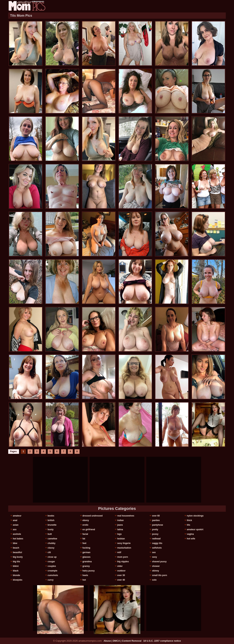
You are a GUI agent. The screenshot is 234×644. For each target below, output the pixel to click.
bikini (16, 566)
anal (15, 520)
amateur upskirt (195, 529)
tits (188, 525)
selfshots (157, 548)
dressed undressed (93, 516)
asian (16, 525)
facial (85, 534)
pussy (155, 534)
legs (119, 534)
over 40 (121, 580)
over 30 (121, 575)
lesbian (121, 539)
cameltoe (52, 539)
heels (85, 575)
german (86, 552)
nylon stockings (195, 516)
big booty (18, 557)
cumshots (53, 575)
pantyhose (158, 525)
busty (51, 529)
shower (156, 566)
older (120, 566)
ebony (86, 520)
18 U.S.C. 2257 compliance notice (162, 641)
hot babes (18, 539)
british (51, 520)
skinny (156, 571)
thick (189, 520)
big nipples (123, 562)
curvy (51, 580)
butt (50, 534)
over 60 (156, 516)
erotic (85, 525)
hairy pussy (89, 571)
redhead (156, 539)
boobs (51, 516)
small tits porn (160, 575)
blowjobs (18, 580)
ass (15, 529)
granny (86, 566)
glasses (86, 557)
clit (49, 552)
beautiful (17, 552)
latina (120, 529)
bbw (15, 543)
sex (154, 552)
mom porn (123, 557)
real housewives (126, 516)
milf (119, 552)
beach (16, 548)
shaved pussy (159, 562)
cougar (51, 562)
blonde (16, 575)
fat (84, 539)
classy (51, 548)
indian (120, 520)
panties (156, 520)
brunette (52, 525)
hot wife (191, 539)
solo (154, 580)
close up (52, 557)
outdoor (121, 571)
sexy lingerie (124, 543)
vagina (190, 534)
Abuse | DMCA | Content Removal (123, 641)
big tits (16, 562)
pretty (155, 529)
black (16, 571)
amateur (17, 516)
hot (84, 580)
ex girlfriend (89, 529)
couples (52, 566)
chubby (52, 543)
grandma (87, 562)
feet (84, 543)
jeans (120, 525)
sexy (155, 557)
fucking (86, 548)
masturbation (124, 548)
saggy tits (157, 543)
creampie (53, 571)
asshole (17, 534)
